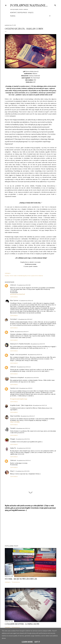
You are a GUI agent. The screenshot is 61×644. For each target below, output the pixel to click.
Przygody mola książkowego (19, 399)
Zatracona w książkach (17, 378)
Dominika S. (14, 319)
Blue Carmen (14, 301)
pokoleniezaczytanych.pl (18, 294)
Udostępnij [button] (8, 273)
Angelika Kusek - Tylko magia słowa (21, 405)
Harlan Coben (13, 276)
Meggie (13, 439)
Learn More (27, 642)
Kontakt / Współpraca (19, 13)
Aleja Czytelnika (15, 416)
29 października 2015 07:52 (23, 439)
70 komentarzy (16, 582)
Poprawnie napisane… (29, 5)
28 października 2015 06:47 (25, 319)
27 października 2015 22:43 (26, 301)
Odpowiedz (14, 297)
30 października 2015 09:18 (22, 471)
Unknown (13, 285)
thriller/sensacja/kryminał (24, 276)
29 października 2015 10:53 (24, 448)
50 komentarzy (16, 627)
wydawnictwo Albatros (37, 276)
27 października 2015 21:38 (24, 285)
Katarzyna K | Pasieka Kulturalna (20, 344)
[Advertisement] (31, 528)
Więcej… (31, 13)
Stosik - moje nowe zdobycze (21, 579)
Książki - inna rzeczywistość (19, 355)
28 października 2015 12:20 (24, 367)
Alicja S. (12, 471)
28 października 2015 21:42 (23, 428)
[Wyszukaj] (55, 5)
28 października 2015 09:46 (35, 355)
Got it (37, 642)
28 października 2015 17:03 (40, 405)
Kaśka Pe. (13, 448)
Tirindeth (13, 428)
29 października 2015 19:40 (24, 460)
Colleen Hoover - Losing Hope (22, 624)
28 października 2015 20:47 (28, 416)
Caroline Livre (14, 388)
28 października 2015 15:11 (26, 388)
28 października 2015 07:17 (22, 332)
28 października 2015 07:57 (38, 344)
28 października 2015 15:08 (32, 378)
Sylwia (12, 332)
